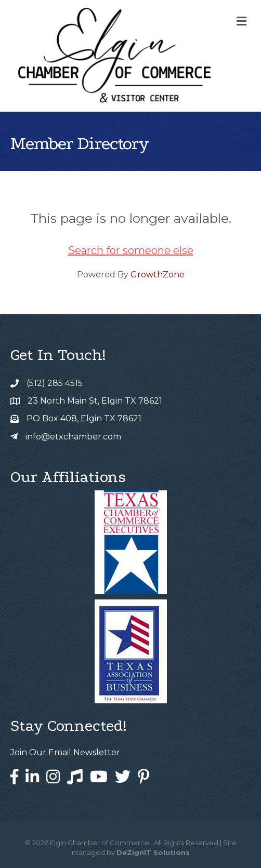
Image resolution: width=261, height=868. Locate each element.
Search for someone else (131, 250)
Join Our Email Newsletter (65, 752)
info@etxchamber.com (73, 437)
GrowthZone (158, 275)
